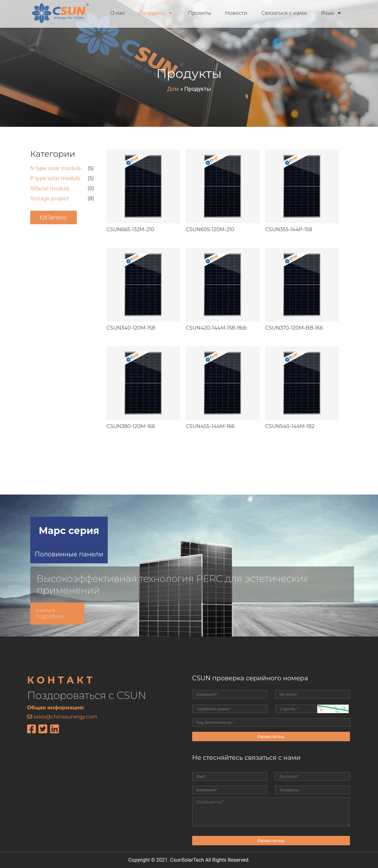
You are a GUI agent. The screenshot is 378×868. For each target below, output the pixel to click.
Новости (236, 13)
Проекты (200, 13)
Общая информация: (56, 708)
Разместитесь (271, 737)
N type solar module (56, 168)
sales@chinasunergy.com (65, 717)
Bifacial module (50, 188)
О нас (118, 13)
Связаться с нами (284, 13)
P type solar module (55, 178)
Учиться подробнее (50, 613)
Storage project (50, 199)
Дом (173, 89)
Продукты (155, 13)
